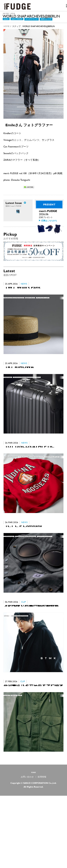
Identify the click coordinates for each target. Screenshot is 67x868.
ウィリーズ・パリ (43, 320)
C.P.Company (9, 581)
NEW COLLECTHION (19, 669)
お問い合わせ (27, 849)
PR (20, 756)
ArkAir (7, 756)
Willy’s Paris (30, 320)
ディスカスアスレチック (50, 494)
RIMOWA (8, 407)
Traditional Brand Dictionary (14, 320)
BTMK (7, 669)
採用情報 (42, 849)
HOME (7, 30)
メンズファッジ (32, 23)
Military (14, 756)
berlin (6, 23)
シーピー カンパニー (45, 581)
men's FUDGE (17, 23)
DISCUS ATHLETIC (11, 494)
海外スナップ (46, 23)
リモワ (38, 407)
